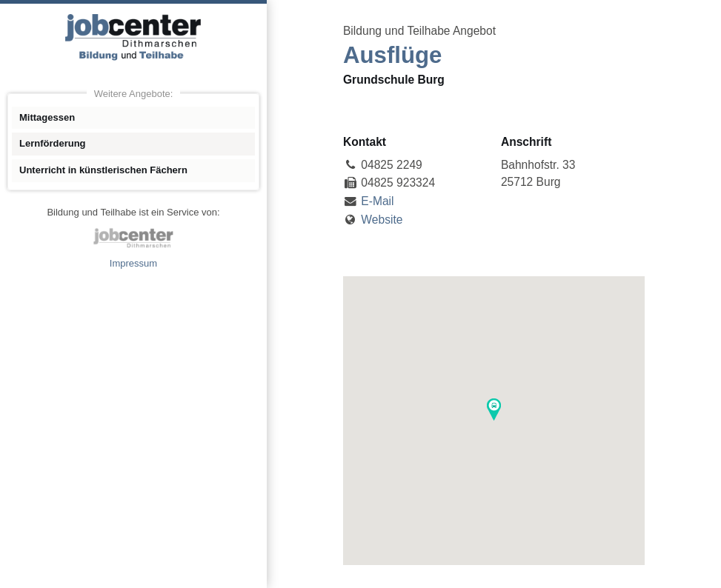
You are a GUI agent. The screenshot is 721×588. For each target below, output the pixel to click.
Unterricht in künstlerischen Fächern (103, 170)
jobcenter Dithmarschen (133, 238)
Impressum (133, 263)
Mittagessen (47, 117)
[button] (494, 410)
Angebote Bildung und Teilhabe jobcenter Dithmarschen (133, 37)
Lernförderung (53, 143)
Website (382, 220)
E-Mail (377, 201)
